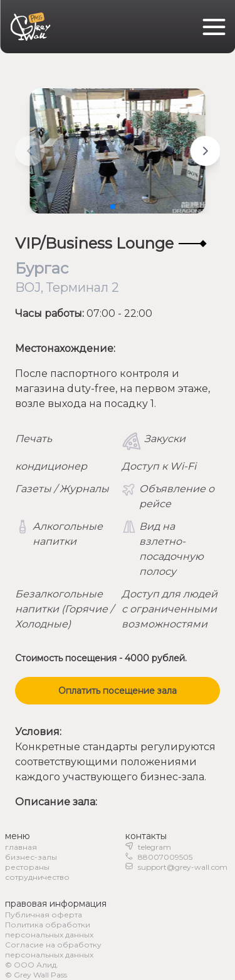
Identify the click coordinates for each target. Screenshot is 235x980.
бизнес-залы (31, 857)
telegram (154, 847)
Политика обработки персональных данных (49, 930)
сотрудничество (37, 877)
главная (21, 847)
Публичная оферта (44, 915)
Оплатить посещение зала (118, 691)
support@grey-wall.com (183, 867)
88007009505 (165, 857)
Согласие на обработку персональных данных (53, 950)
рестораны (27, 867)
